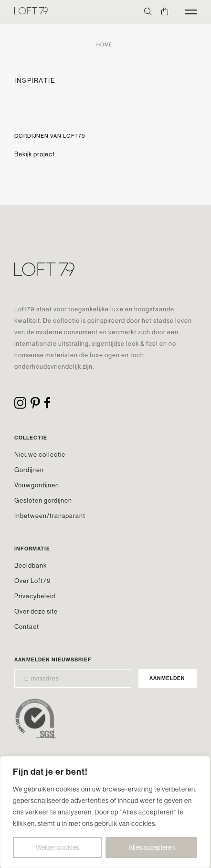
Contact (27, 627)
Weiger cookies (58, 847)
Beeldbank (31, 566)
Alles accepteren (152, 847)
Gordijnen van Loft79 (50, 136)
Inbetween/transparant (50, 516)
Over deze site (36, 611)
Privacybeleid (35, 596)
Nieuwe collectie (40, 455)
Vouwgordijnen (37, 485)
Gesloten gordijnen (43, 500)
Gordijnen (29, 470)
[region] (105, 812)
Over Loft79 (33, 581)
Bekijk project (35, 154)
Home (104, 45)
